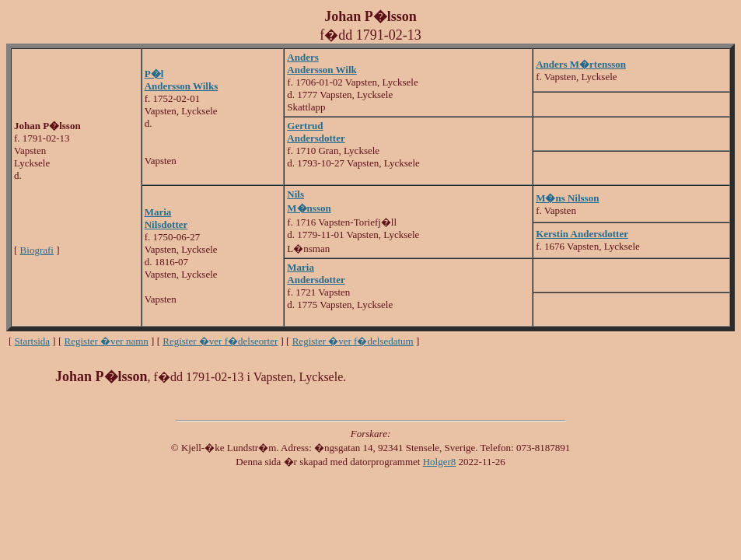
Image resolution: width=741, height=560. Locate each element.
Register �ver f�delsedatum (353, 341)
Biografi (37, 250)
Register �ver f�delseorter (220, 341)
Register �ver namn (107, 341)
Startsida (33, 341)
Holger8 (440, 462)
